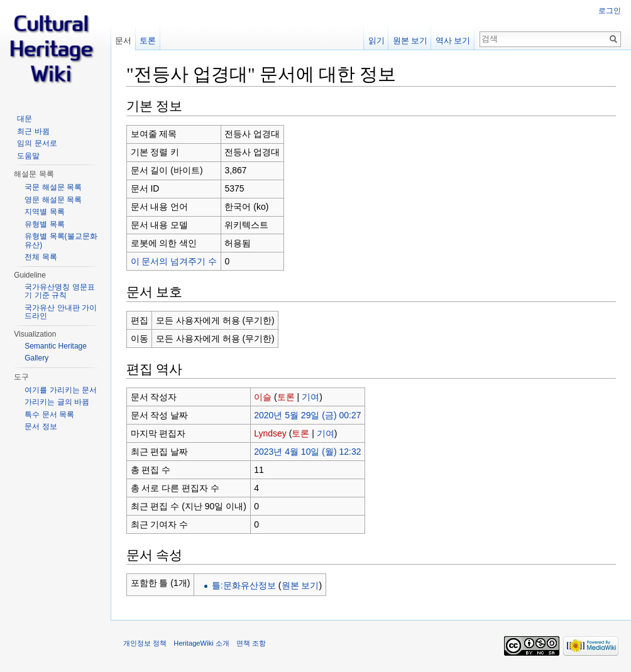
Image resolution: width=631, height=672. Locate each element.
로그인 (610, 11)
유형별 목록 (44, 224)
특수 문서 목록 (49, 415)
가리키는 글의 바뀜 (57, 402)
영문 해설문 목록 (53, 200)
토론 (286, 397)
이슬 (263, 397)
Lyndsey (270, 433)
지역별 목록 (44, 212)
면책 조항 (251, 643)
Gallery (36, 358)
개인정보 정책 (145, 643)
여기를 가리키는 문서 (61, 390)
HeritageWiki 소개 (201, 643)
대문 (25, 119)
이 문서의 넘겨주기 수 (174, 261)
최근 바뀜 (33, 131)
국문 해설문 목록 (53, 187)
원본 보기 (300, 585)
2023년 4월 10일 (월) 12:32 (307, 452)
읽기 (376, 41)
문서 (123, 41)
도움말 (28, 156)
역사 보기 (453, 41)
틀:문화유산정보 (244, 585)
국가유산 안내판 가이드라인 (61, 312)
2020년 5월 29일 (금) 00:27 (307, 415)
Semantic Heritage (56, 346)
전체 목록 (41, 257)
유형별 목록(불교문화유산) (61, 241)
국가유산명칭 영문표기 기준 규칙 (59, 291)
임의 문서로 (37, 143)
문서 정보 (41, 426)
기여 (310, 397)
